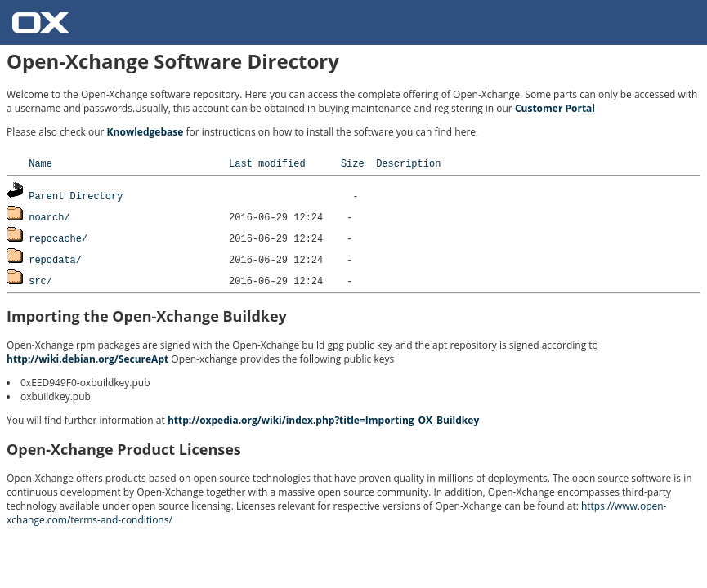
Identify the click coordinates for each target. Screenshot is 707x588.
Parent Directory (76, 196)
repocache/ (58, 238)
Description (408, 163)
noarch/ (49, 217)
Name (40, 163)
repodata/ (55, 259)
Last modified (267, 163)
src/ (40, 281)
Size (353, 163)
